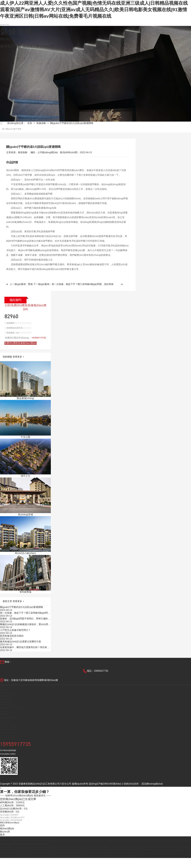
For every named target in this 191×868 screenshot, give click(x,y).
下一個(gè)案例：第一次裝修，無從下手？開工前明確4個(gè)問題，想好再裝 (78, 284)
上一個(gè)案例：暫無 (19, 284)
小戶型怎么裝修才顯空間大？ (15, 630)
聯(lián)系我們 (7, 739)
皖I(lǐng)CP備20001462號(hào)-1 (106, 784)
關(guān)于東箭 (8, 727)
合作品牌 (5, 699)
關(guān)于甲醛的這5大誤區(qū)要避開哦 (72, 123)
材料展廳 (5, 702)
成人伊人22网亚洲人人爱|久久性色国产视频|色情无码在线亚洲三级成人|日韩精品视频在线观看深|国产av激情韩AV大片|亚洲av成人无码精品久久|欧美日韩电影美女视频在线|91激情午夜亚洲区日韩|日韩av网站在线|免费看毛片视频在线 (94, 10)
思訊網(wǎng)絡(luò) (152, 784)
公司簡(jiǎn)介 (7, 730)
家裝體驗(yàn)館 (9, 696)
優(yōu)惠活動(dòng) (11, 708)
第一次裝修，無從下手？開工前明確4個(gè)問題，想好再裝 (24, 613)
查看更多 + (18, 357)
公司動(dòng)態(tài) (10, 717)
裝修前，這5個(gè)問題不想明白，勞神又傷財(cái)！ (25, 619)
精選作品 (5, 686)
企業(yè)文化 (7, 733)
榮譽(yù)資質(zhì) (9, 736)
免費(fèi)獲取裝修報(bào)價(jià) (21, 343)
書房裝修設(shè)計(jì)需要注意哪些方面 (22, 642)
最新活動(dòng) (8, 705)
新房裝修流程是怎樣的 (12, 636)
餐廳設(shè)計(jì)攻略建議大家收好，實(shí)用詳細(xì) (25, 625)
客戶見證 (5, 711)
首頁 (30, 123)
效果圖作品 (6, 693)
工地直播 (5, 720)
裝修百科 (5, 724)
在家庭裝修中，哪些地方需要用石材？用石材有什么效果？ (25, 648)
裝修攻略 (41, 123)
